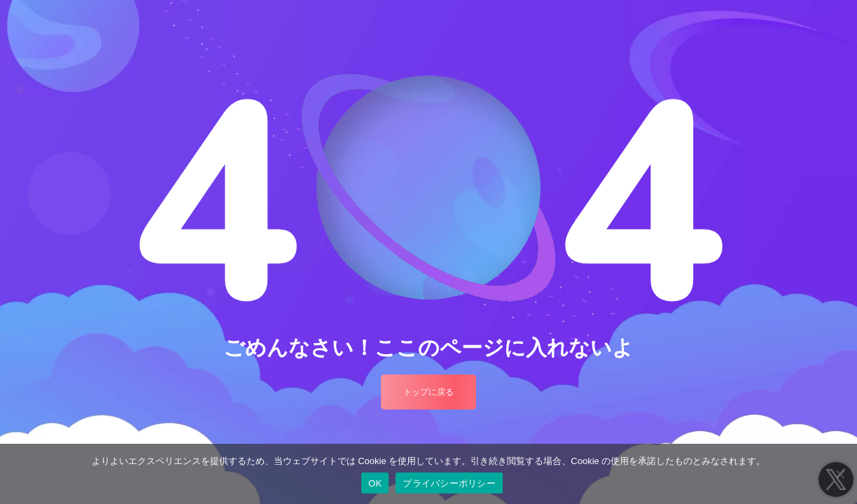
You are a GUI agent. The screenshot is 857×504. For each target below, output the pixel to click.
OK (375, 483)
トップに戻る (428, 392)
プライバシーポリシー (449, 483)
